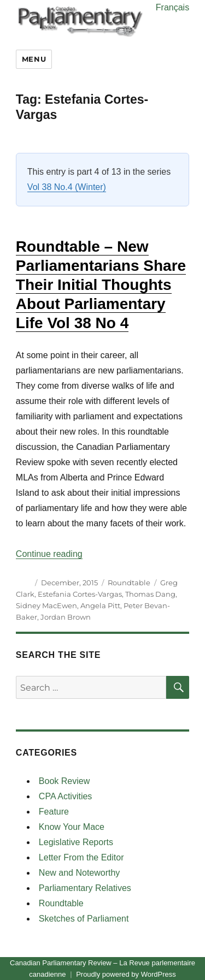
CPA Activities (66, 796)
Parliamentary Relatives (85, 888)
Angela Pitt (100, 605)
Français (172, 7)
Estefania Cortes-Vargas (80, 594)
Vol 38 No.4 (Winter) (67, 187)
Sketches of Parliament (84, 919)
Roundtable (129, 583)
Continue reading (49, 554)
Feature (54, 812)
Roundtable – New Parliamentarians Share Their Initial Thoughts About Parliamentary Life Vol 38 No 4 (101, 285)
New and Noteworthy (80, 873)
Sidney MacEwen (46, 605)
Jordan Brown (66, 617)
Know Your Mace (72, 827)
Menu (34, 59)
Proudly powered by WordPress (126, 974)
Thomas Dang (150, 594)
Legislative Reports (76, 842)
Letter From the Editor (81, 857)
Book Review (64, 781)
